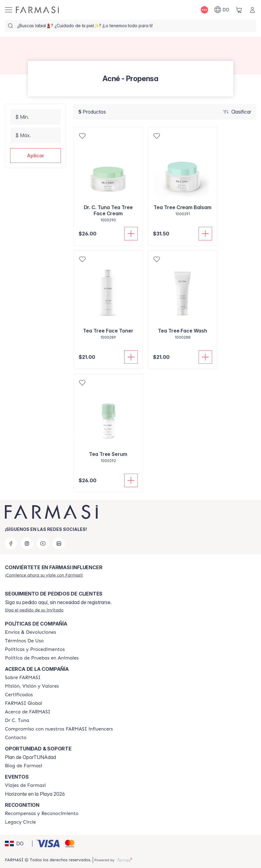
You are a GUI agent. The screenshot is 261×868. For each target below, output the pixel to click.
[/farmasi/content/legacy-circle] (20, 822)
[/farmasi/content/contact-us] (16, 738)
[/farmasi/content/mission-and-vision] (32, 686)
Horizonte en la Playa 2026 (35, 794)
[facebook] (11, 543)
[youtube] (43, 543)
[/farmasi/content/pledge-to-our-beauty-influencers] (17, 720)
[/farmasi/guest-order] (34, 610)
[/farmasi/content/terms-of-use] (24, 641)
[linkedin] (59, 543)
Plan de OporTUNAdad (30, 757)
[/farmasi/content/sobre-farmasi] (23, 678)
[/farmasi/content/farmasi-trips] (25, 785)
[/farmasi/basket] (239, 10)
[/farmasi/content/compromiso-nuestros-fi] (59, 729)
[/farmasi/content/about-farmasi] (28, 712)
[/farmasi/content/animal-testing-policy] (42, 658)
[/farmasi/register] (44, 575)
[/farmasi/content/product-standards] (19, 695)
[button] (35, 156)
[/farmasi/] (37, 10)
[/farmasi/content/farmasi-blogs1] (24, 766)
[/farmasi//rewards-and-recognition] (42, 814)
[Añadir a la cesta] (131, 234)
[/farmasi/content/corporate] (24, 703)
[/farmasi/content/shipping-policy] (30, 632)
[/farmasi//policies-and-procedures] (35, 649)
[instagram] (27, 543)
